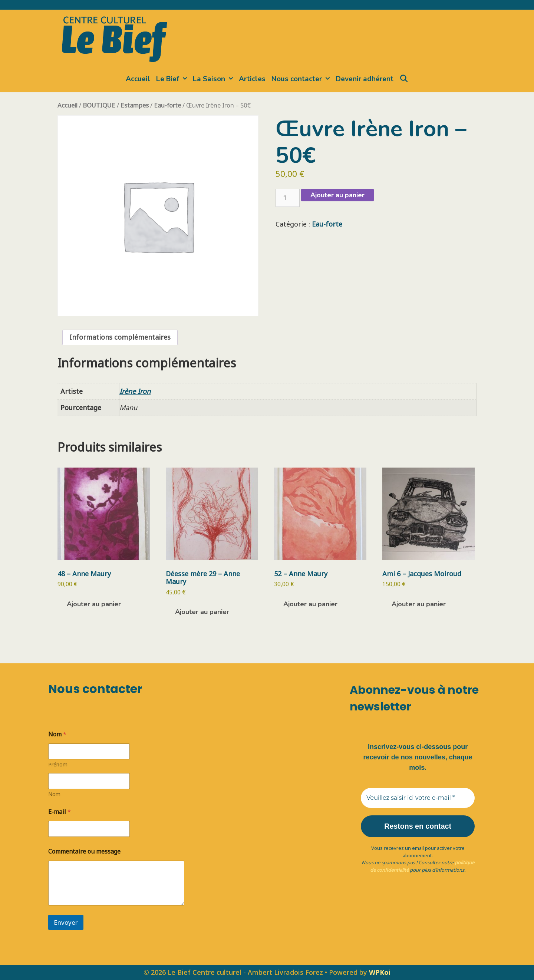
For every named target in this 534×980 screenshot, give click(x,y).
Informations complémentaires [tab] (120, 337)
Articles (252, 79)
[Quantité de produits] (288, 198)
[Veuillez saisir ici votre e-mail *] (418, 798)
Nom (54, 794)
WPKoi (380, 972)
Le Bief (173, 79)
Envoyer (66, 922)
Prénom (58, 764)
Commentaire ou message (84, 852)
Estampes (135, 105)
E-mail (60, 812)
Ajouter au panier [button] (94, 604)
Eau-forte (167, 105)
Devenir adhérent (365, 79)
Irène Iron (135, 391)
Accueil (138, 79)
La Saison (214, 79)
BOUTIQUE (99, 105)
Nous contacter (302, 79)
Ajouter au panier (337, 195)
